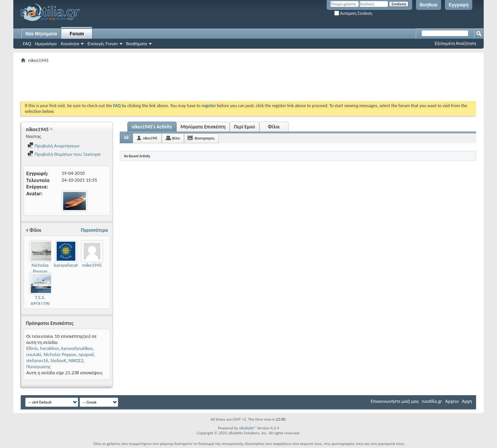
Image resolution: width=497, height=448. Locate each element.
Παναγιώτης (38, 366)
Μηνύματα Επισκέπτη (203, 127)
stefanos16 (37, 360)
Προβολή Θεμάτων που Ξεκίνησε (64, 154)
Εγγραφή (459, 5)
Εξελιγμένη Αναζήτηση (455, 43)
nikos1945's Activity (152, 127)
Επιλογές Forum (102, 44)
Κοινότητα (70, 44)
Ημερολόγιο (46, 44)
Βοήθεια (429, 5)
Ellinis (32, 348)
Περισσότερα (94, 230)
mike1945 (92, 265)
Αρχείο (452, 401)
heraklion (49, 348)
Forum (77, 34)
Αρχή (467, 401)
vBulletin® (247, 428)
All (126, 138)
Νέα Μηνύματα (41, 34)
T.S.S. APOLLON (40, 300)
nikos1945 (150, 138)
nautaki (34, 354)
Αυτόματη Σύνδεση (353, 13)
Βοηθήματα (137, 44)
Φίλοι (274, 127)
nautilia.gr (432, 401)
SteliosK (58, 360)
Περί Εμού (244, 127)
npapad (86, 354)
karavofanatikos (70, 265)
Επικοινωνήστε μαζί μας (395, 401)
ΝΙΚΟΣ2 (76, 360)
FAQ (27, 44)
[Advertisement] (159, 82)
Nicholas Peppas (40, 268)
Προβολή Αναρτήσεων (53, 146)
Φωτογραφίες (204, 138)
